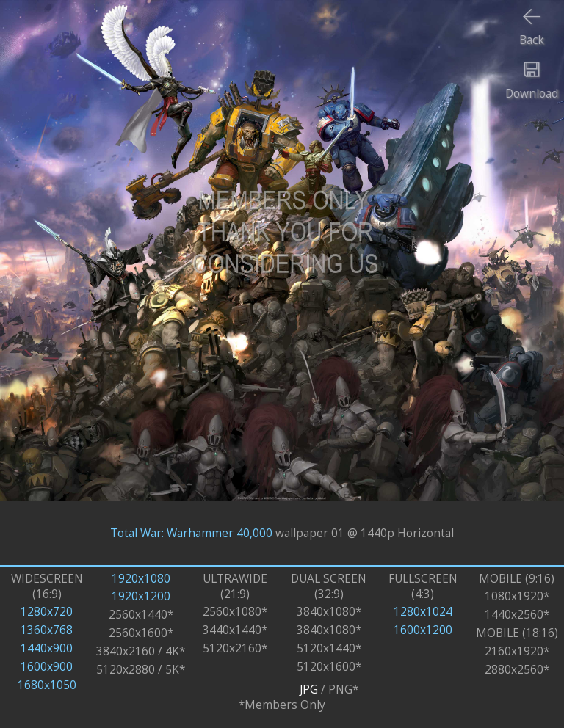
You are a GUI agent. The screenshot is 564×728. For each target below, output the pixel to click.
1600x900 (47, 667)
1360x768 (47, 630)
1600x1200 (423, 630)
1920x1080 (141, 579)
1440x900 (47, 648)
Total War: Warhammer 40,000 (191, 533)
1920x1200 (141, 596)
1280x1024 (423, 612)
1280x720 (47, 612)
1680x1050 (47, 685)
